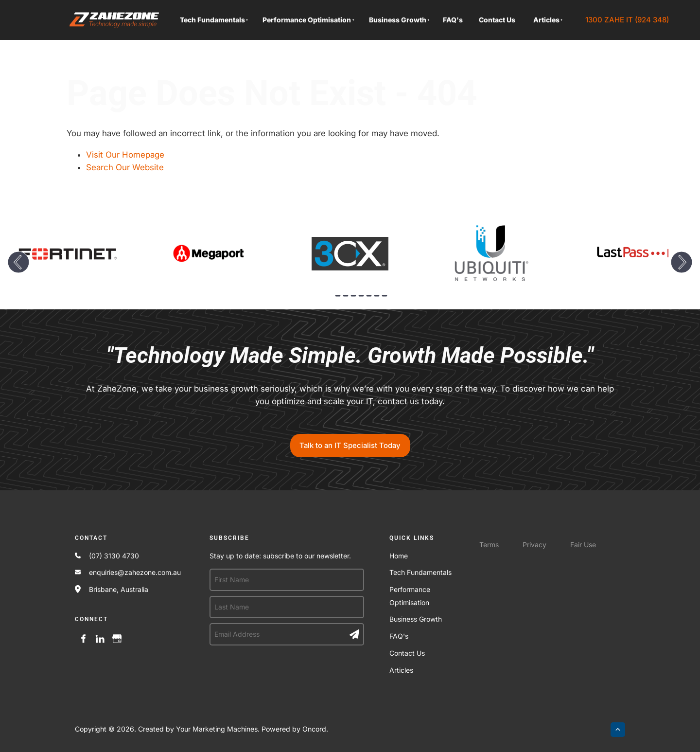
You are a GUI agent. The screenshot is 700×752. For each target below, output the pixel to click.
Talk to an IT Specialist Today (350, 440)
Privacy (534, 545)
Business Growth (398, 20)
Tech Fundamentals (212, 20)
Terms (489, 545)
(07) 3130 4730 (114, 556)
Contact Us (497, 20)
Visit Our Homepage (125, 155)
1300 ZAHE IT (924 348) (625, 16)
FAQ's (453, 20)
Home (399, 556)
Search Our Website (125, 167)
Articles (546, 20)
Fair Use (583, 545)
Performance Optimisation (307, 20)
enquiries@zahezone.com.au (135, 572)
